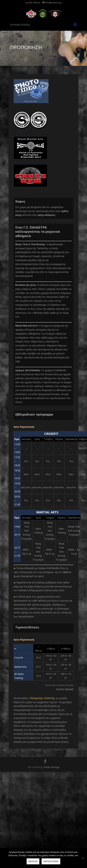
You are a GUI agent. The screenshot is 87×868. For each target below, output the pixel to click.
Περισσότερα (51, 861)
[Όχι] (83, 858)
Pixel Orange (52, 767)
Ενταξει (33, 861)
